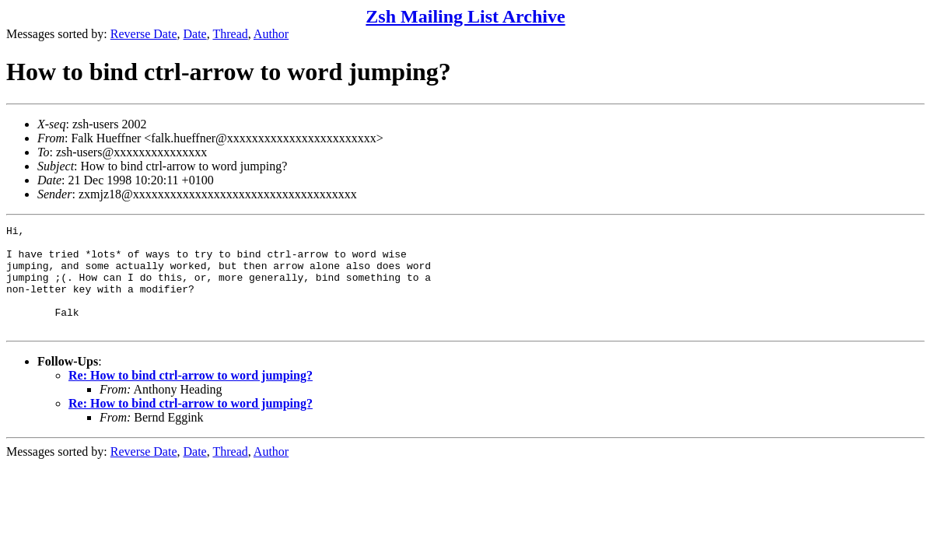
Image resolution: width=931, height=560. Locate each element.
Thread (230, 34)
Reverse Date (144, 34)
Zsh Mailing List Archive (465, 16)
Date (195, 34)
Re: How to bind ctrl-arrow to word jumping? (191, 396)
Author (271, 34)
